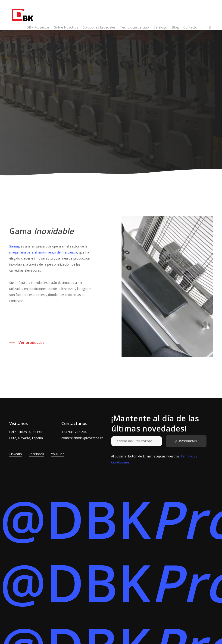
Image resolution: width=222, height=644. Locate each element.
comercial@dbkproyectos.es (82, 438)
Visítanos (19, 423)
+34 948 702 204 (74, 432)
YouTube (58, 454)
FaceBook (36, 454)
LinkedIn (16, 454)
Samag (14, 246)
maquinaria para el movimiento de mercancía (43, 252)
